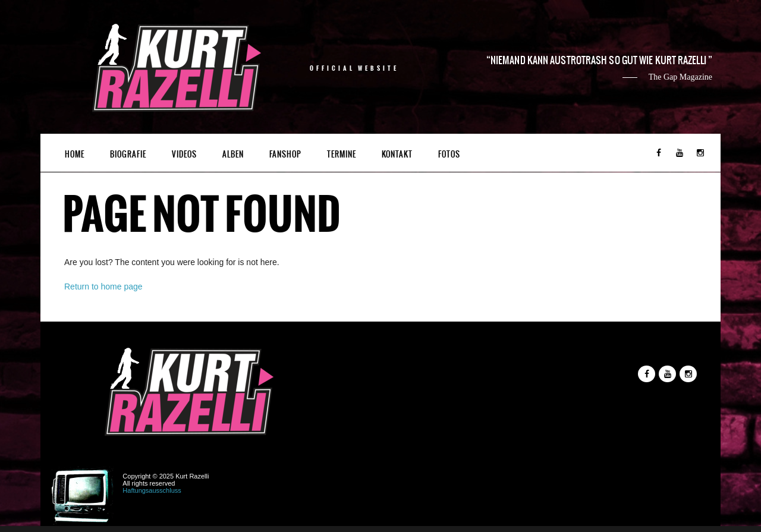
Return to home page (103, 287)
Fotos (449, 154)
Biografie (128, 154)
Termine (342, 154)
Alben (233, 154)
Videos (184, 154)
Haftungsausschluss (152, 490)
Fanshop (285, 154)
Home (75, 154)
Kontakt (397, 154)
